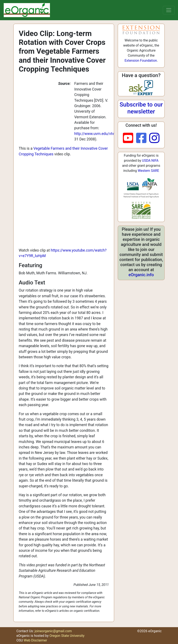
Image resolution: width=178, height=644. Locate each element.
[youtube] (130, 138)
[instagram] (154, 138)
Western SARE (148, 171)
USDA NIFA (150, 161)
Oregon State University (67, 636)
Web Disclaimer (35, 640)
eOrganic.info (141, 275)
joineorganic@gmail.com (53, 631)
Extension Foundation (141, 61)
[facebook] (143, 138)
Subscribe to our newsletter (141, 108)
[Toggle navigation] (169, 10)
